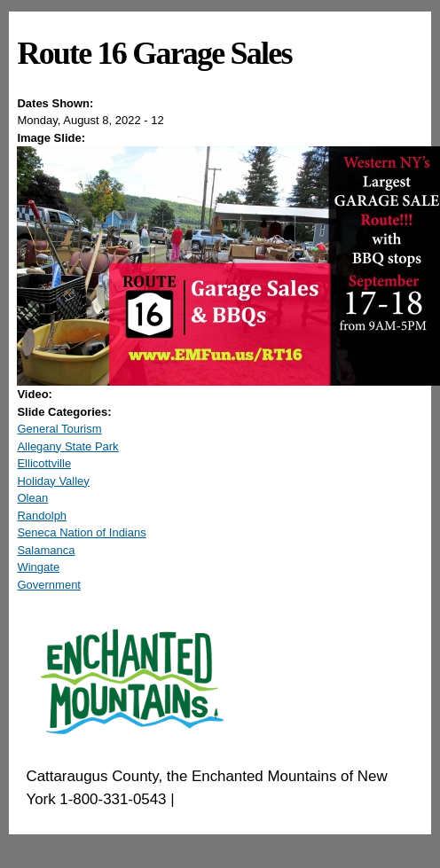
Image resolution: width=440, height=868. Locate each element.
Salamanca (46, 550)
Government (49, 585)
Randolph (42, 516)
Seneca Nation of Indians (81, 532)
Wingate (38, 567)
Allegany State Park (67, 446)
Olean (32, 498)
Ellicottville (44, 463)
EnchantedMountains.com (265, 799)
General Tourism (59, 429)
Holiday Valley (53, 481)
